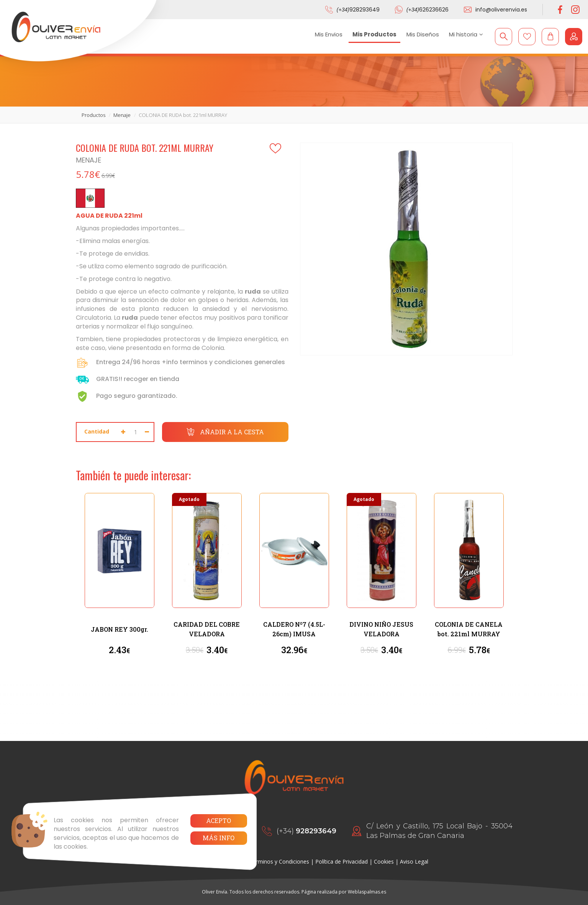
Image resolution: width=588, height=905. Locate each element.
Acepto (219, 820)
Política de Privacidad (341, 861)
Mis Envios (329, 34)
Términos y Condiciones (279, 861)
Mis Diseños (423, 34)
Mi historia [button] (466, 34)
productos (93, 115)
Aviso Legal (414, 861)
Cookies (384, 861)
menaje (122, 115)
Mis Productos (374, 34)
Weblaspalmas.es (367, 892)
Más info (219, 838)
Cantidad (97, 431)
